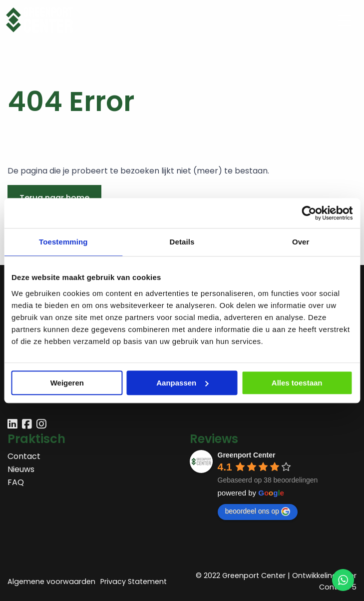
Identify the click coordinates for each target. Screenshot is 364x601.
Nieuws (21, 469)
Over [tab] (301, 242)
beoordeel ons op (258, 511)
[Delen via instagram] (41, 425)
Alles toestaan (297, 383)
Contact (24, 456)
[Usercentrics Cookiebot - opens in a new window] (309, 213)
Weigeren (67, 383)
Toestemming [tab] (63, 242)
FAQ (16, 482)
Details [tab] (182, 242)
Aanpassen (182, 383)
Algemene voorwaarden (51, 581)
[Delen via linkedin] (12, 425)
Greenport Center (247, 455)
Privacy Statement (134, 581)
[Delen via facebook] (27, 425)
